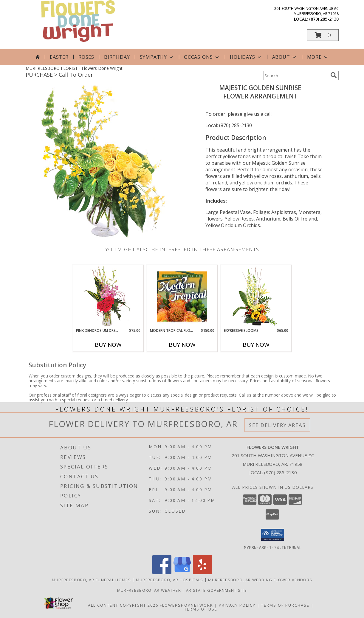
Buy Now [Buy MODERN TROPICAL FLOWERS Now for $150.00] (182, 345)
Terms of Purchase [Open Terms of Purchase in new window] (285, 605)
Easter (59, 57)
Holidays (246, 57)
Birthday (117, 57)
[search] (334, 75)
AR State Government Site (216, 590)
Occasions (202, 57)
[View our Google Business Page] (182, 572)
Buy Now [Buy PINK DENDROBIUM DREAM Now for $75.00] (108, 345)
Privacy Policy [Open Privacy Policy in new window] (237, 605)
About (285, 57)
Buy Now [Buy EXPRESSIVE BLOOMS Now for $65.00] (256, 345)
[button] (323, 35)
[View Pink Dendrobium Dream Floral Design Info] (108, 296)
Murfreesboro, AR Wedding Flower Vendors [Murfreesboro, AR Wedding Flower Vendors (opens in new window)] (260, 580)
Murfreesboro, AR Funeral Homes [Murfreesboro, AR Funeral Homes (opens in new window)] (91, 580)
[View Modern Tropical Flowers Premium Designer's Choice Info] (182, 296)
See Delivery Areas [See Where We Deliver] (277, 425)
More (318, 57)
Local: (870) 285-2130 (229, 125)
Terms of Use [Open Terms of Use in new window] (201, 609)
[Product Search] (296, 75)
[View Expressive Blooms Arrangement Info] (256, 296)
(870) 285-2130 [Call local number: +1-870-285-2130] (324, 19)
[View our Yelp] (202, 572)
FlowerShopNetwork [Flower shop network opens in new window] (186, 605)
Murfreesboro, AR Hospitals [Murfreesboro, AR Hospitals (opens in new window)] (170, 580)
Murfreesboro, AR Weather (149, 590)
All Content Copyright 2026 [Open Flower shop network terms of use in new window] (123, 605)
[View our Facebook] (162, 572)
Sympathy (157, 57)
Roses (86, 57)
